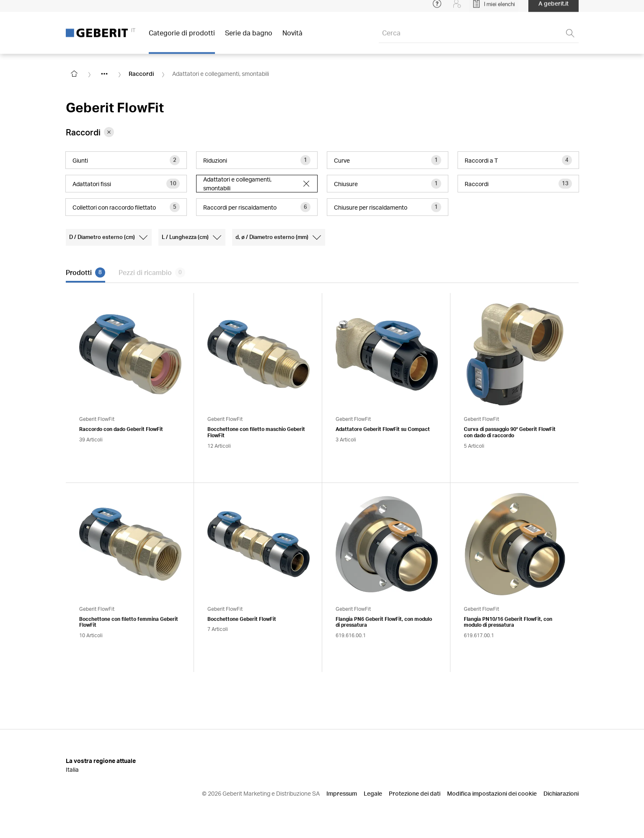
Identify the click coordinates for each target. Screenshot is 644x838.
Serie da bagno (249, 38)
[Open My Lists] (494, 8)
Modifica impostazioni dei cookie (492, 793)
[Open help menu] (437, 8)
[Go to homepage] (74, 74)
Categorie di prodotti (182, 38)
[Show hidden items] (104, 74)
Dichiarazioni (561, 793)
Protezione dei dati (415, 793)
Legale (373, 793)
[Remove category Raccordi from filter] (109, 132)
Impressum (342, 793)
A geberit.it (553, 8)
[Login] (457, 8)
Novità (292, 38)
